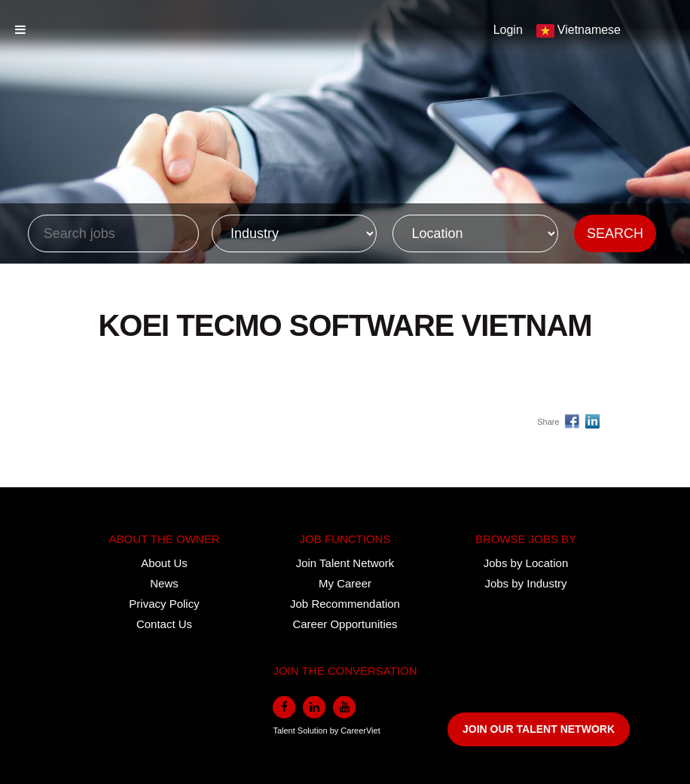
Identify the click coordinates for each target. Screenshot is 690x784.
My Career (345, 583)
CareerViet (360, 731)
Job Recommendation (345, 604)
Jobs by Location (526, 563)
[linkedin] (314, 707)
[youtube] (344, 707)
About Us (164, 563)
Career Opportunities (345, 624)
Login (508, 30)
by (336, 731)
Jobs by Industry (525, 583)
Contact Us (164, 624)
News (164, 583)
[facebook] (284, 707)
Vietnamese (589, 30)
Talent (285, 731)
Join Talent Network (345, 563)
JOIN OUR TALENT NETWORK (539, 729)
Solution (314, 731)
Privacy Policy (164, 604)
